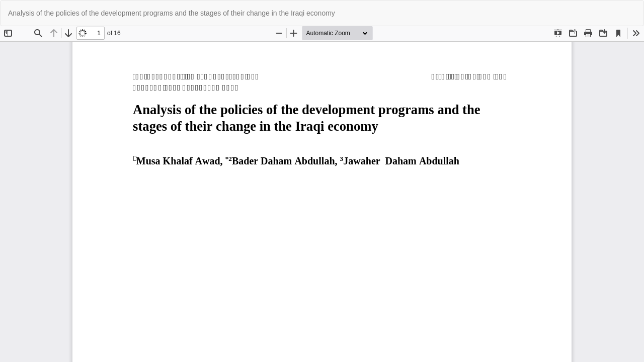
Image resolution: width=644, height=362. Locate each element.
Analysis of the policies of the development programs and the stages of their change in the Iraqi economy (172, 13)
